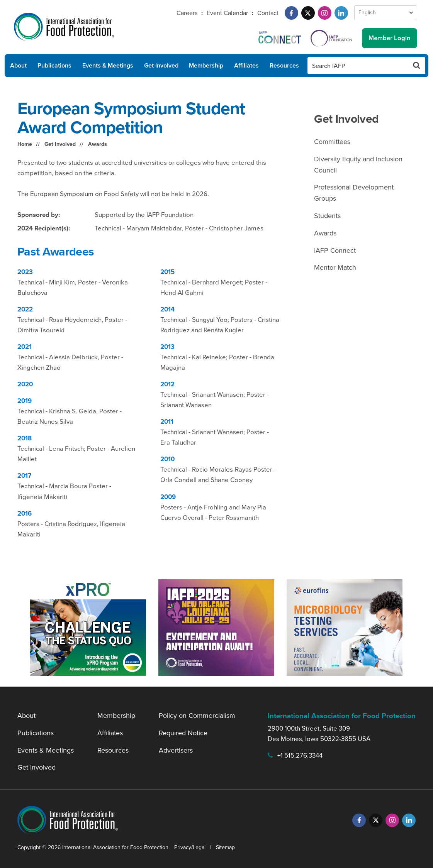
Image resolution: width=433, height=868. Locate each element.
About (18, 65)
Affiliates (246, 65)
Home (25, 144)
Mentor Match (335, 267)
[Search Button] (417, 66)
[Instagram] (325, 13)
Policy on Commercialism (197, 716)
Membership (206, 65)
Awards (98, 144)
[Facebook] (291, 13)
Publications (54, 65)
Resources (284, 65)
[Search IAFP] (358, 66)
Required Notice (183, 733)
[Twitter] (308, 13)
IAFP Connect (335, 250)
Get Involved (161, 65)
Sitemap (225, 847)
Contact (268, 13)
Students (327, 216)
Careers (187, 13)
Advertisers (176, 750)
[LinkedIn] (341, 13)
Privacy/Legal (190, 847)
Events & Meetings (108, 65)
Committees (332, 142)
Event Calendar (227, 13)
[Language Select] (386, 13)
